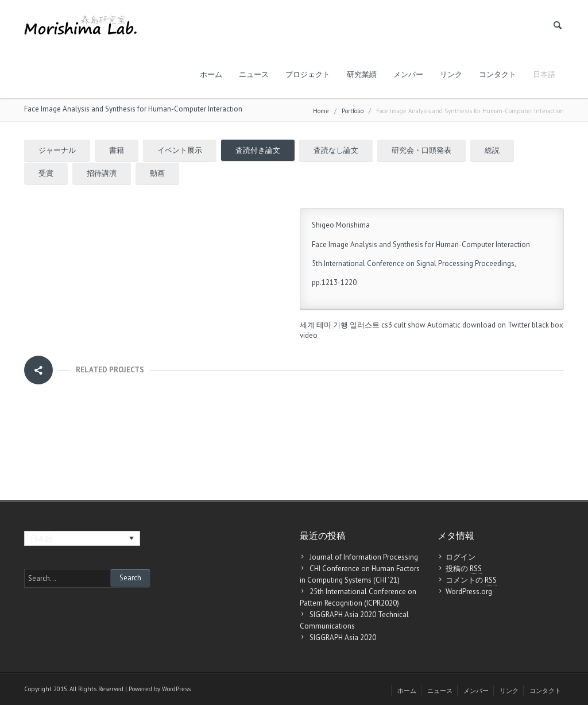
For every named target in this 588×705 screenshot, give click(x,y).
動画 (157, 173)
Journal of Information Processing (364, 557)
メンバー (408, 74)
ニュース (254, 74)
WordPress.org (469, 592)
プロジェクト (308, 74)
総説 (492, 150)
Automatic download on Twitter (479, 325)
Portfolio (353, 111)
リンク (451, 74)
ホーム (211, 74)
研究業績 (362, 74)
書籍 (117, 150)
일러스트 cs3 (371, 325)
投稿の (464, 569)
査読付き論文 (258, 150)
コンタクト (498, 74)
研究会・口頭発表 (421, 150)
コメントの (471, 580)
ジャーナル (57, 150)
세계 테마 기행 (324, 325)
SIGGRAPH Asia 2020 (343, 637)
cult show (410, 325)
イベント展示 (180, 150)
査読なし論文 (336, 150)
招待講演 (102, 173)
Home (321, 111)
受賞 (46, 173)
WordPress (176, 689)
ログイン (461, 557)
